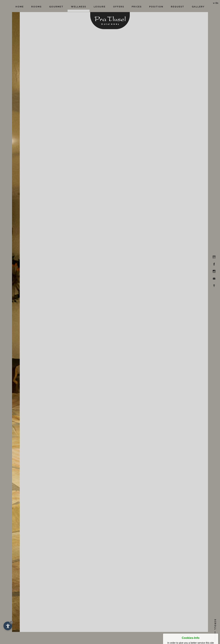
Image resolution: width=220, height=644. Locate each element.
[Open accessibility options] (8, 626)
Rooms (36, 7)
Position (156, 7)
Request (178, 7)
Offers (119, 7)
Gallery (198, 7)
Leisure (100, 7)
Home (20, 7)
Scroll (215, 625)
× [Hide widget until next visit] (11, 622)
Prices (137, 7)
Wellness (79, 7)
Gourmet (56, 7)
